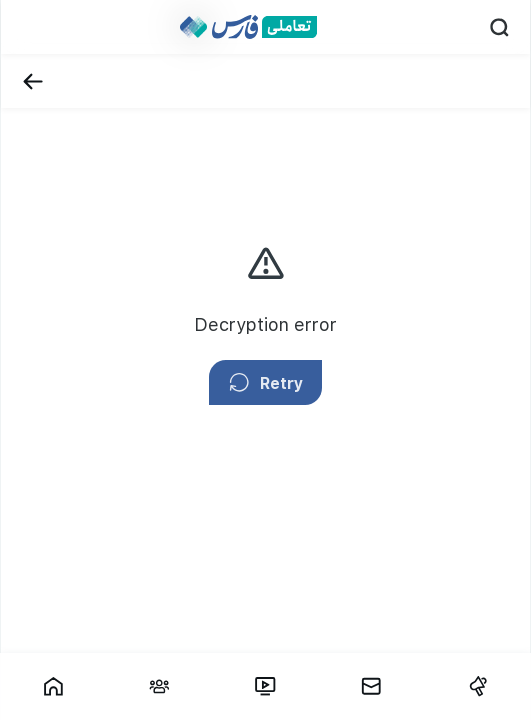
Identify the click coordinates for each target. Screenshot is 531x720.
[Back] (32, 81)
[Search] (499, 27)
